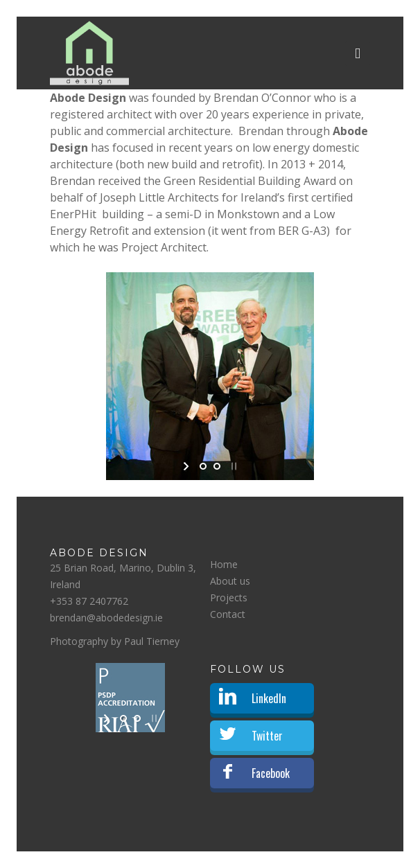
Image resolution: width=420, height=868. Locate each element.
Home (224, 564)
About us (230, 581)
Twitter (267, 736)
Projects (229, 597)
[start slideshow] (187, 466)
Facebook (271, 773)
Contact (228, 614)
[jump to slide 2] (217, 466)
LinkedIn (269, 698)
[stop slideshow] (233, 466)
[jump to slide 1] (203, 466)
